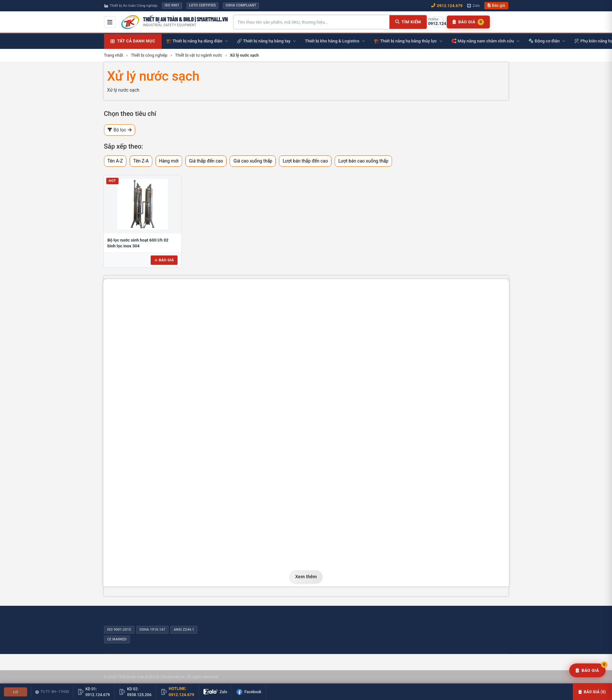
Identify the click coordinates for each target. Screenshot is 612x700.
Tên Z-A (141, 161)
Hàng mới (169, 161)
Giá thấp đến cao (206, 161)
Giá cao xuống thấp (253, 161)
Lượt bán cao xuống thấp (363, 161)
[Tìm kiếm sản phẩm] (312, 22)
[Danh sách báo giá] (468, 22)
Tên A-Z (115, 161)
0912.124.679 (447, 6)
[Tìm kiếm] (408, 22)
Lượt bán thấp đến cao (305, 161)
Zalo (474, 6)
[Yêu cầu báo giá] (587, 671)
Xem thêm (306, 577)
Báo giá (496, 6)
